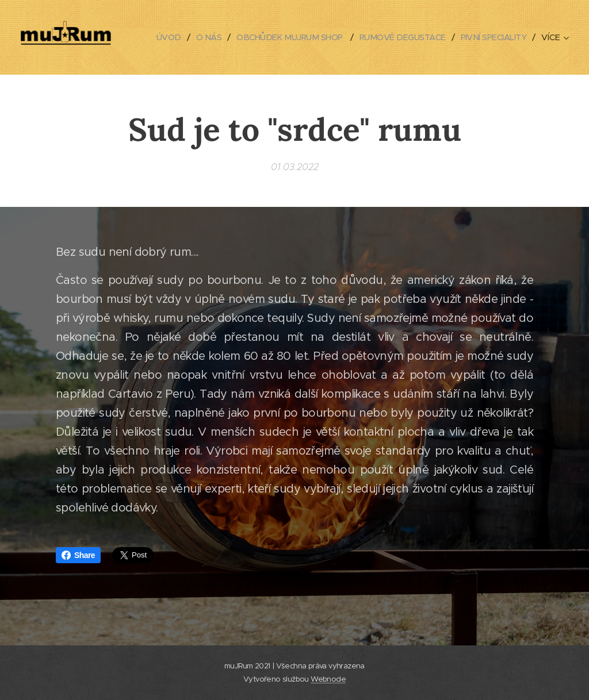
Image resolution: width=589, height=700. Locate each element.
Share (78, 555)
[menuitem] (239, 37)
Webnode (328, 679)
